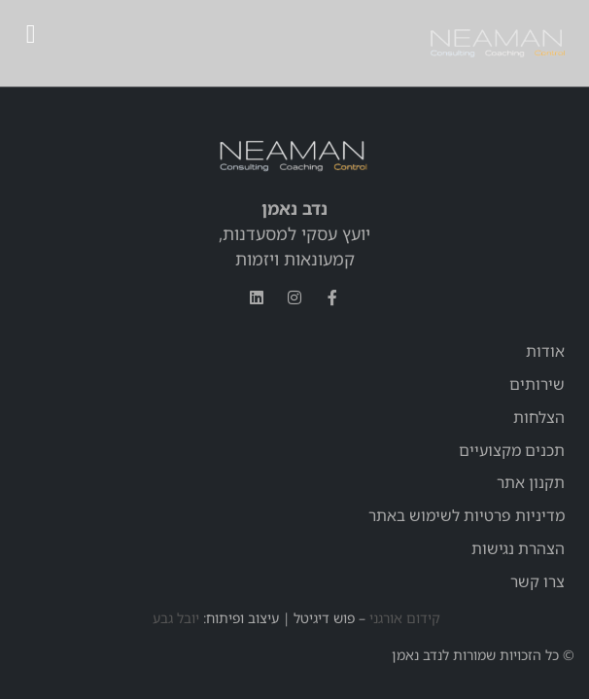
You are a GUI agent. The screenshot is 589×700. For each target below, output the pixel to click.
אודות (545, 351)
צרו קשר (537, 581)
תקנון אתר (531, 482)
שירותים (537, 384)
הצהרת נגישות (518, 548)
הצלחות (539, 417)
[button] (31, 35)
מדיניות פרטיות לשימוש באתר (467, 515)
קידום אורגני (405, 618)
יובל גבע (174, 618)
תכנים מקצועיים (512, 450)
